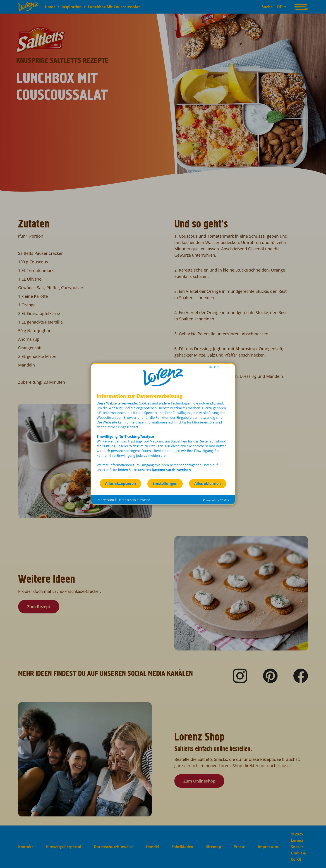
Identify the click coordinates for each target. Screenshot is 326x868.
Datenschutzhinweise (134, 500)
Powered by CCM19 (216, 500)
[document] (163, 436)
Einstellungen (165, 483)
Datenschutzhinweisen (171, 469)
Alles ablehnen (208, 483)
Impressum (105, 500)
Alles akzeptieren (121, 483)
